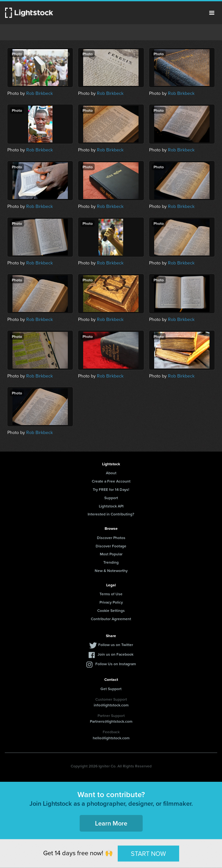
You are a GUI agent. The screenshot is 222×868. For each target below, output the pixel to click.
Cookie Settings (111, 610)
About (111, 473)
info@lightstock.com (111, 705)
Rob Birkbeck (40, 93)
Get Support (111, 689)
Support (111, 498)
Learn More (111, 823)
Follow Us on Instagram (116, 664)
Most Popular (111, 554)
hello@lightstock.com (111, 738)
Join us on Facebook (115, 654)
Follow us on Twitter (116, 645)
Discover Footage (111, 546)
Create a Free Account (111, 481)
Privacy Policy (111, 602)
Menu (212, 13)
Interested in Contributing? (111, 514)
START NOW (148, 853)
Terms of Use (111, 594)
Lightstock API (111, 506)
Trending (111, 562)
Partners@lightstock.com (111, 721)
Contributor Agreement (111, 619)
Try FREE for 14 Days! (111, 489)
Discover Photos (111, 538)
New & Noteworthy (111, 571)
